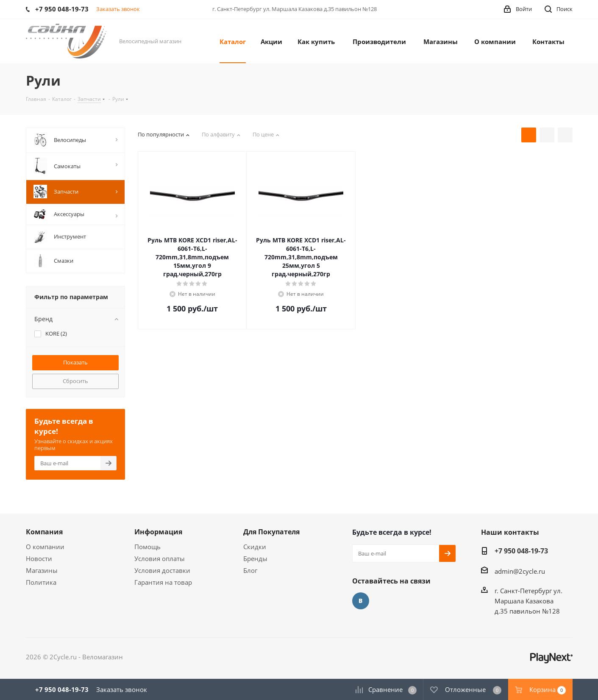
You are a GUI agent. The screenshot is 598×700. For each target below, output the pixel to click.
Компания (44, 532)
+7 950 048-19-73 (521, 551)
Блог (250, 570)
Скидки (255, 547)
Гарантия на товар (163, 582)
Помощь (147, 547)
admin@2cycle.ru (520, 571)
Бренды (255, 558)
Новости (39, 558)
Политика (41, 582)
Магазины (42, 570)
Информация (158, 532)
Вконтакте (361, 601)
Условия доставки (162, 570)
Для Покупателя (271, 532)
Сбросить (75, 381)
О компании (45, 547)
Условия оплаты (160, 558)
